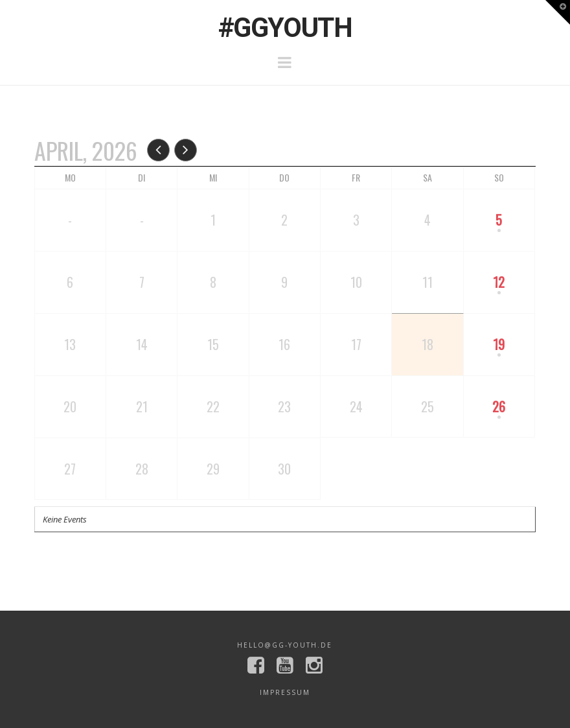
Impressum (285, 692)
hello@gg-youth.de (285, 645)
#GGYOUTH (285, 28)
